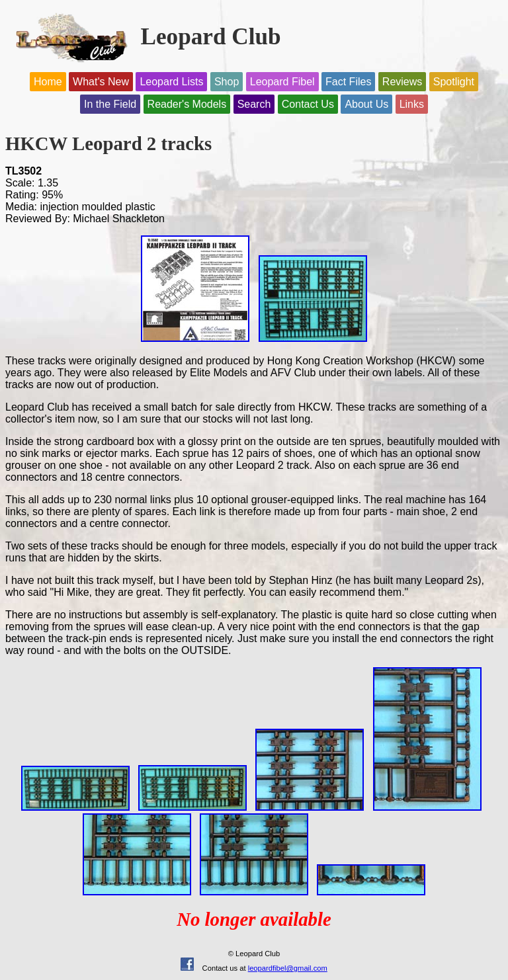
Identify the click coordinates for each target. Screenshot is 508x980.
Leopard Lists (171, 82)
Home (48, 82)
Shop (227, 82)
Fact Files (348, 82)
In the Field (110, 104)
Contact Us (308, 104)
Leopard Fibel (282, 82)
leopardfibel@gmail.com (288, 968)
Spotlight (454, 82)
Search (254, 104)
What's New (101, 82)
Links (412, 104)
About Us (366, 104)
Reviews (402, 82)
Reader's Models (187, 104)
